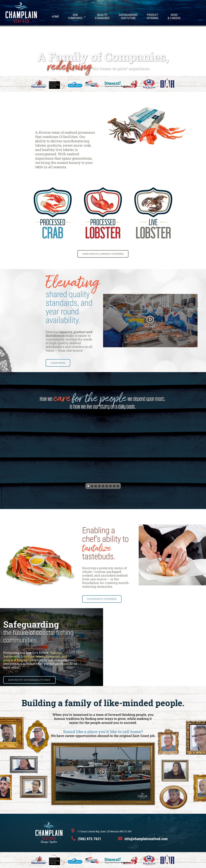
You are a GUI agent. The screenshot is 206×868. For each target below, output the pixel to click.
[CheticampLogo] (93, 82)
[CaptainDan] (75, 83)
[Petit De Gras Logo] (149, 80)
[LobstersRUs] (130, 81)
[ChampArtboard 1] (21, 3)
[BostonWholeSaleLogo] (57, 80)
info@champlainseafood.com (146, 839)
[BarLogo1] (167, 80)
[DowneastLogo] (113, 83)
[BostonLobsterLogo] (39, 81)
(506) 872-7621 (89, 839)
